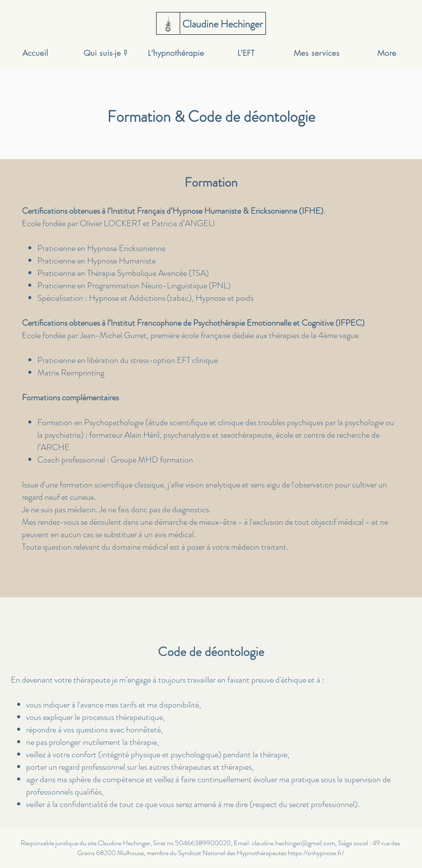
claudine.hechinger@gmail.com (293, 843)
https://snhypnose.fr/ (316, 853)
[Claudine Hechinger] (222, 24)
